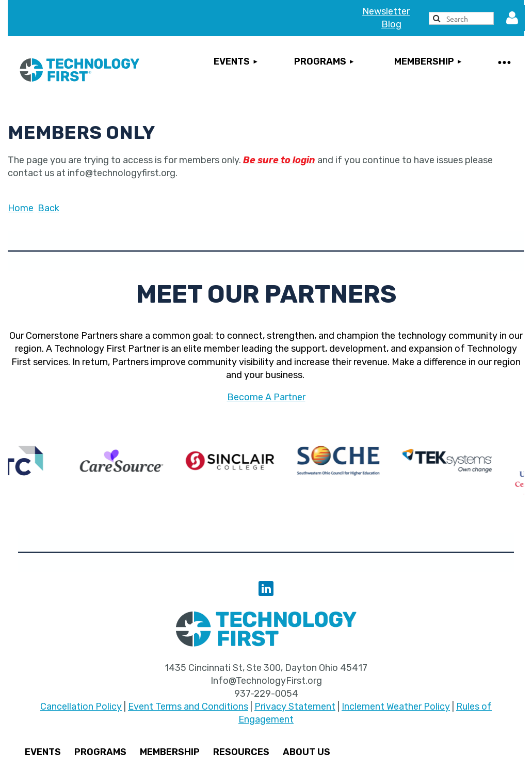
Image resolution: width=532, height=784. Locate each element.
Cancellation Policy (81, 707)
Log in (512, 18)
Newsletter (386, 11)
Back (49, 208)
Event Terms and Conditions (188, 707)
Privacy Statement (295, 707)
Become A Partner (266, 397)
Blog (391, 24)
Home (21, 208)
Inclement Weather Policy (396, 707)
